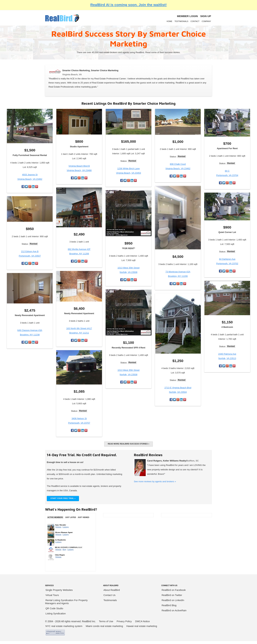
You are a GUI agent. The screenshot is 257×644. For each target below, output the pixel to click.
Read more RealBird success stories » (128, 444)
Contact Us (110, 595)
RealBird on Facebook (174, 590)
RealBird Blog (169, 605)
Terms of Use (106, 621)
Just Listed (71, 517)
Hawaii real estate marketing (142, 626)
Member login (187, 16)
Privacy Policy (124, 621)
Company (206, 21)
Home (169, 21)
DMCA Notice (142, 621)
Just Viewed (83, 517)
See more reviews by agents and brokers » (155, 481)
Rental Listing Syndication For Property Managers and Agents (66, 602)
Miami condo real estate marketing (104, 626)
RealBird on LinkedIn (173, 600)
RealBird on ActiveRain (174, 610)
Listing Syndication (56, 614)
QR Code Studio (54, 608)
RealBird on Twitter (172, 595)
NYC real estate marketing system (64, 626)
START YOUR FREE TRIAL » (63, 498)
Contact (195, 21)
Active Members (55, 517)
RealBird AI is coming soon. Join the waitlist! (128, 5)
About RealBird (112, 590)
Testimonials (181, 21)
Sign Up (206, 16)
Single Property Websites (59, 590)
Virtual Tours (52, 595)
